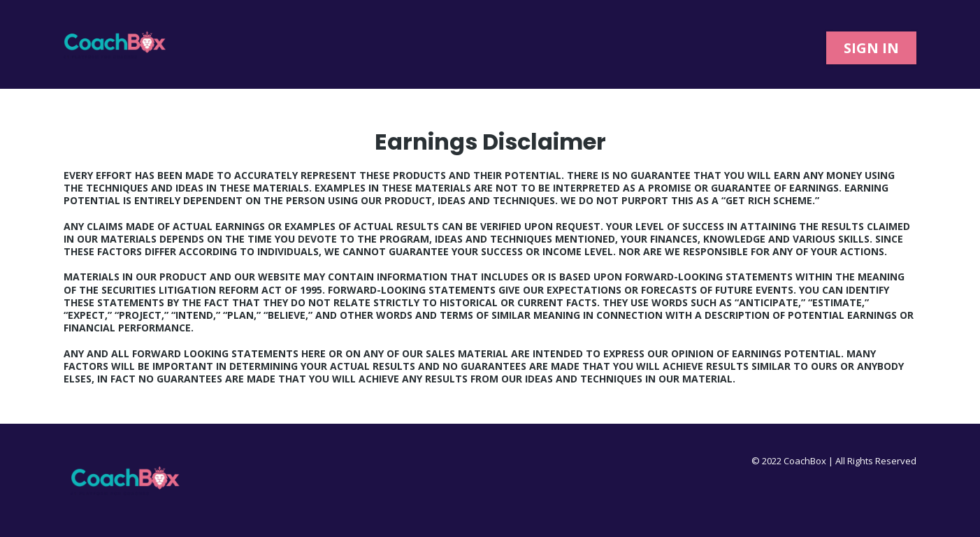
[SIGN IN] (871, 48)
